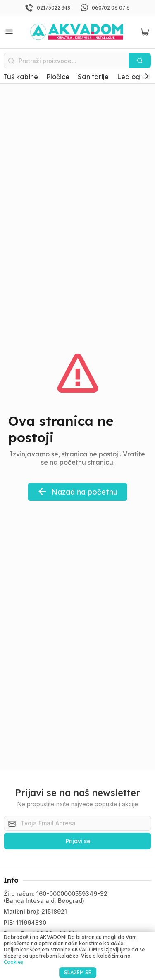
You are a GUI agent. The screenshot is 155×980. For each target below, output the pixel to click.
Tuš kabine (21, 77)
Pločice (58, 77)
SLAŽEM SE (78, 972)
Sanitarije (93, 77)
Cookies (13, 962)
